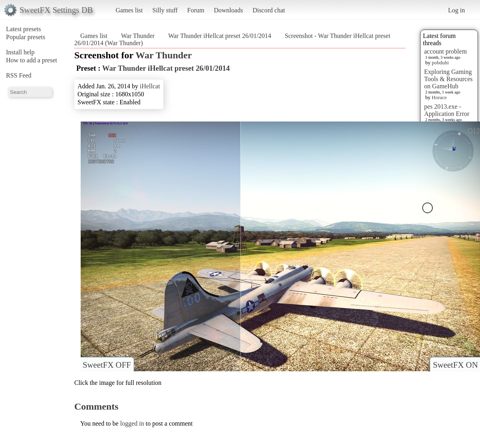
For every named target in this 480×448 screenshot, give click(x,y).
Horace (439, 97)
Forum (196, 10)
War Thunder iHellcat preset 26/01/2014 (220, 36)
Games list (129, 10)
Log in (456, 10)
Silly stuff (165, 10)
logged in (132, 423)
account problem (445, 51)
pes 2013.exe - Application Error (447, 110)
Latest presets (24, 29)
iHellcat (150, 86)
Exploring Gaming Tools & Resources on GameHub (448, 79)
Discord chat (269, 10)
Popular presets (26, 37)
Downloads (228, 10)
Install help (20, 52)
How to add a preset (32, 60)
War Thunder (138, 36)
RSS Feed (19, 75)
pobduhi (440, 63)
